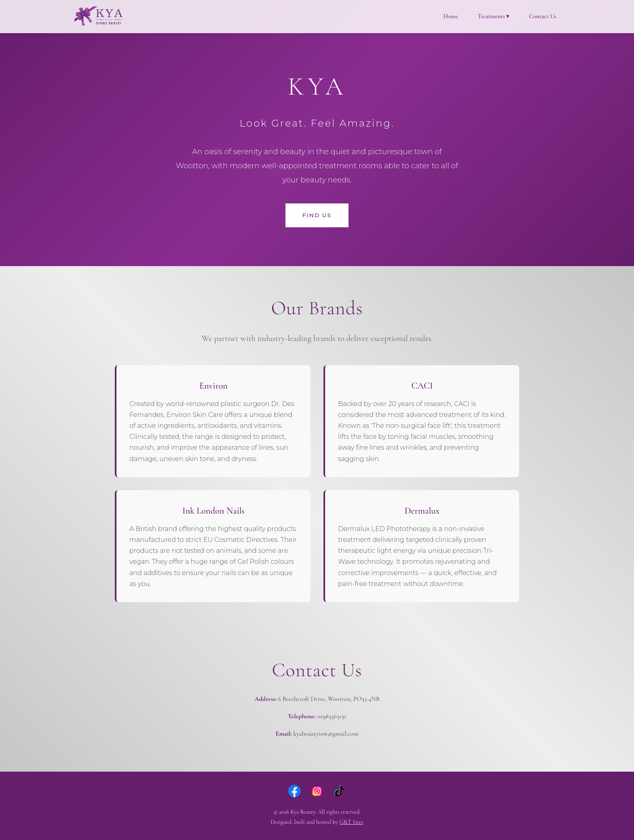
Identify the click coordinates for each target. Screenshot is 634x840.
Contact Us (543, 16)
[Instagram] (317, 791)
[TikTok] (340, 791)
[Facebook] (294, 791)
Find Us (317, 215)
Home (451, 16)
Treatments (493, 16)
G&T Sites (351, 822)
